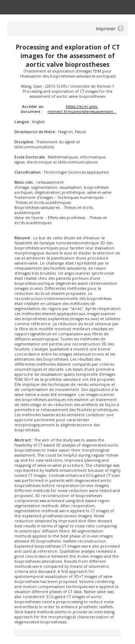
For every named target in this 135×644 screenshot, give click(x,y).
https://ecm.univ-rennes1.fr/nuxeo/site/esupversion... (82, 109)
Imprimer (106, 29)
